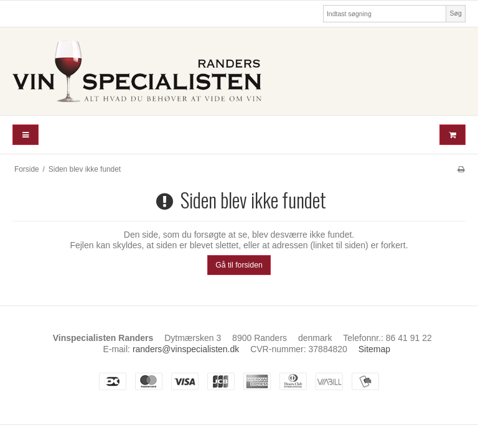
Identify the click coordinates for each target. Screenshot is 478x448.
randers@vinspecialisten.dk (186, 349)
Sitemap (374, 349)
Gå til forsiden (239, 265)
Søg (455, 13)
